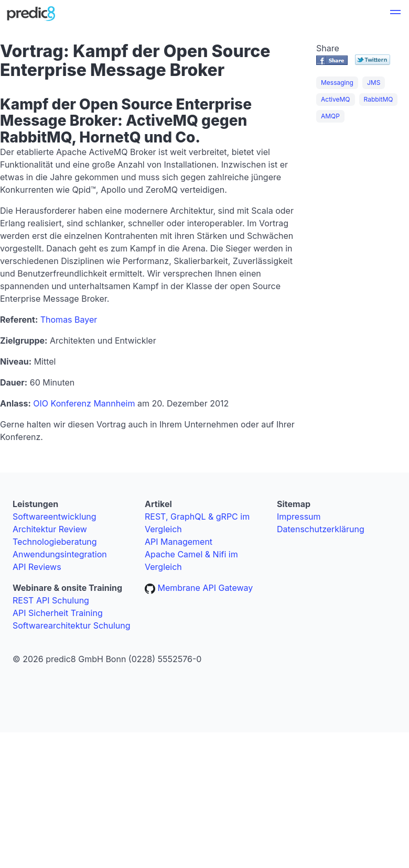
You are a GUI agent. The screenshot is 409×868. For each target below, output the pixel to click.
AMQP (330, 116)
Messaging (337, 83)
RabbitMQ (379, 99)
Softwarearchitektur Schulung (72, 625)
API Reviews (37, 567)
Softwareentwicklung (55, 517)
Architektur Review (50, 529)
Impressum (299, 517)
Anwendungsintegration (60, 554)
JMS (374, 83)
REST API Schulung (51, 600)
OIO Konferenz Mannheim (84, 403)
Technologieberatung (55, 542)
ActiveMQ (336, 99)
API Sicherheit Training (58, 613)
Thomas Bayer (69, 320)
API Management (179, 542)
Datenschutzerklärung (321, 529)
